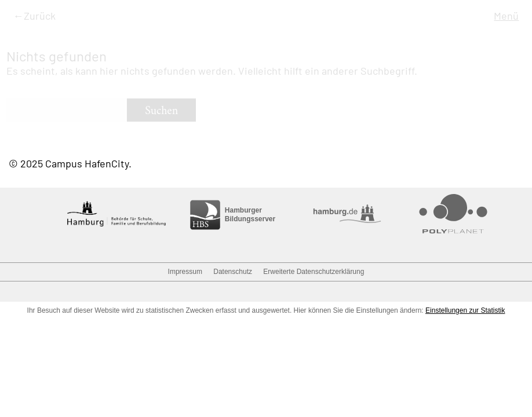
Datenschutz (233, 272)
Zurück (40, 16)
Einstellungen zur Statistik (465, 310)
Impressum (185, 272)
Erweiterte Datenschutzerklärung (314, 272)
